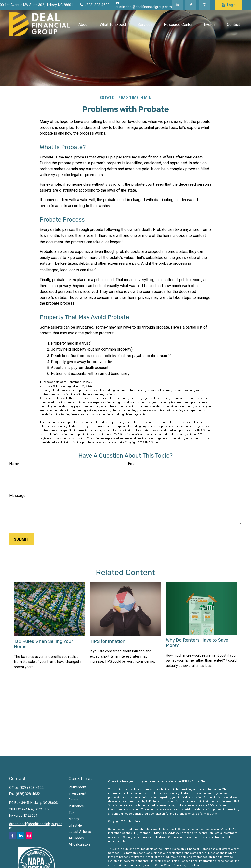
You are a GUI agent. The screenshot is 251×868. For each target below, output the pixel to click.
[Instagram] (29, 835)
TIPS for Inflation (108, 641)
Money (74, 819)
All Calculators (80, 844)
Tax (71, 813)
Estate (74, 800)
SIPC (164, 833)
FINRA (156, 833)
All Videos (76, 838)
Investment (77, 793)
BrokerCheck (200, 782)
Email (133, 464)
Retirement (77, 787)
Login (228, 5)
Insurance (76, 806)
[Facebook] (191, 5)
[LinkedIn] (177, 5)
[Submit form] (21, 539)
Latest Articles (80, 832)
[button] (83, 24)
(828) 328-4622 (94, 5)
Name (14, 464)
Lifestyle (75, 825)
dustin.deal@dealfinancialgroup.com (144, 5)
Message (17, 495)
